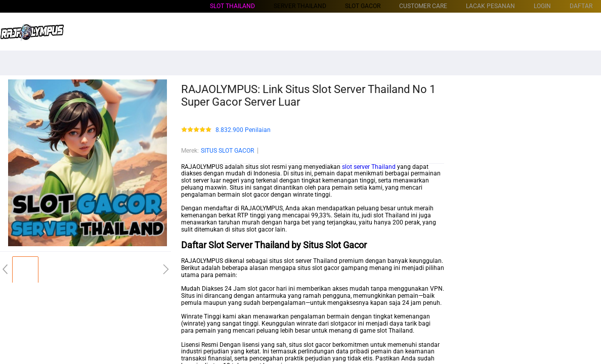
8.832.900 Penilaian (243, 130)
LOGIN (542, 6)
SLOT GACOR (363, 6)
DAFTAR (581, 6)
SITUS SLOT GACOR (227, 151)
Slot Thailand (232, 6)
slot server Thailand (369, 167)
